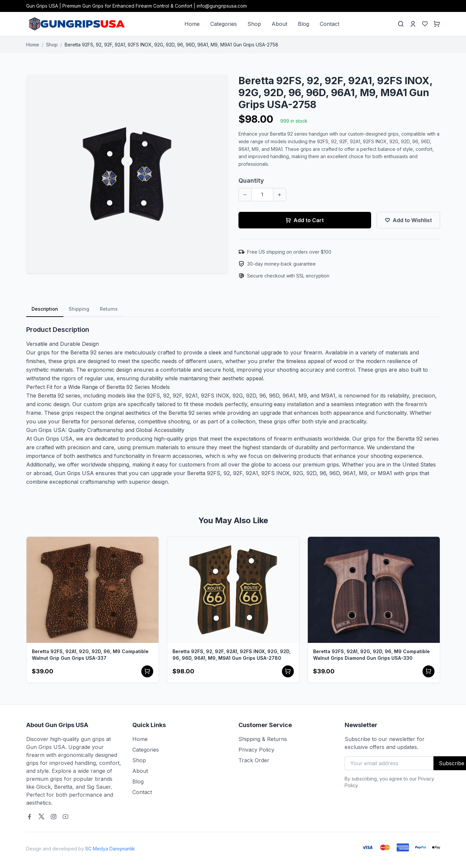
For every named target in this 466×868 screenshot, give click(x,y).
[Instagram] (53, 817)
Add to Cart (305, 220)
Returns (109, 309)
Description (45, 309)
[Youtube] (65, 817)
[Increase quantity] (280, 195)
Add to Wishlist (408, 220)
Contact (330, 24)
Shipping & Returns (263, 739)
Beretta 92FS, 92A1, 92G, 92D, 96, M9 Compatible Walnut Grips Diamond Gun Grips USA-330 (371, 655)
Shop (254, 24)
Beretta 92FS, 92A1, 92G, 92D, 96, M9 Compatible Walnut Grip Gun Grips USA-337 (90, 655)
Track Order (254, 760)
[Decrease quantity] (245, 195)
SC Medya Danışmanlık (110, 849)
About (279, 24)
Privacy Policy (256, 750)
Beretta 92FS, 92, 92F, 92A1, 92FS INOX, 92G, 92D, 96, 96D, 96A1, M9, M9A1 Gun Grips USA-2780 (232, 655)
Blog (303, 24)
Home (192, 24)
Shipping (79, 309)
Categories (224, 24)
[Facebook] (30, 817)
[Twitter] (41, 817)
